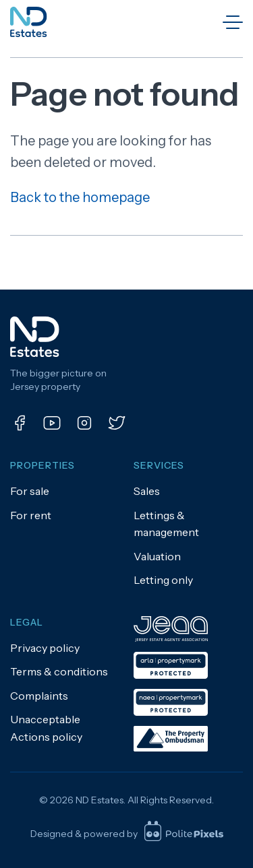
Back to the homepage (80, 197)
